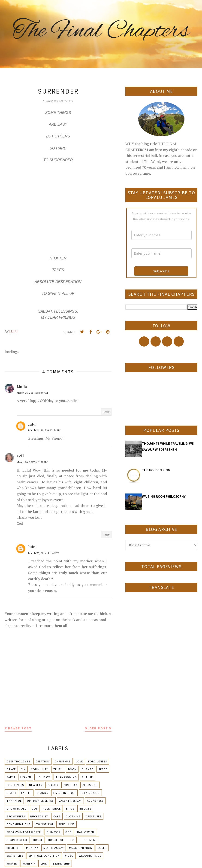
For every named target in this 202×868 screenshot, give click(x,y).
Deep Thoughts (18, 761)
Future (87, 777)
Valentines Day (70, 801)
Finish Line (66, 824)
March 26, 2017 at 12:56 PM (44, 430)
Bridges (85, 809)
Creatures (94, 816)
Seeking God (90, 793)
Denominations (19, 824)
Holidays (43, 777)
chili (44, 863)
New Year (36, 785)
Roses (102, 848)
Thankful (14, 801)
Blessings (90, 785)
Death (11, 793)
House (38, 840)
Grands (42, 793)
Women (12, 863)
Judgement (89, 840)
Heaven (26, 777)
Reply (106, 412)
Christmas (63, 761)
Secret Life (15, 856)
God (69, 832)
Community (39, 769)
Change (87, 769)
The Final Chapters (101, 31)
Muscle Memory (81, 848)
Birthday (70, 785)
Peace (103, 769)
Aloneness (95, 801)
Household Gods (61, 840)
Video (69, 856)
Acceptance (52, 809)
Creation (42, 761)
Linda (22, 387)
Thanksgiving (66, 777)
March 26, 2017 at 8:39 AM (32, 393)
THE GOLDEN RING (156, 470)
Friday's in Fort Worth (24, 832)
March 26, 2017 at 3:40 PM (44, 553)
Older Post (96, 728)
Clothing (73, 816)
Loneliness (15, 785)
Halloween (86, 832)
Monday (32, 848)
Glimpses (53, 832)
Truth (58, 769)
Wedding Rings (90, 856)
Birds (70, 809)
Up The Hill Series (40, 801)
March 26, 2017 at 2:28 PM (32, 462)
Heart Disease (17, 840)
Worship (29, 863)
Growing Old (17, 809)
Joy (35, 809)
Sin (23, 769)
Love (79, 761)
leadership (61, 863)
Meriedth (14, 848)
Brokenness (16, 816)
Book (72, 769)
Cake (57, 816)
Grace (11, 769)
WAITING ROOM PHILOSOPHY (164, 496)
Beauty (53, 785)
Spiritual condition (44, 856)
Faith (11, 777)
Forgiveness (98, 761)
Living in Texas (64, 793)
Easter (26, 793)
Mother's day (54, 848)
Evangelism (44, 824)
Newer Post (20, 728)
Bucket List (39, 816)
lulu (32, 424)
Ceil (20, 456)
